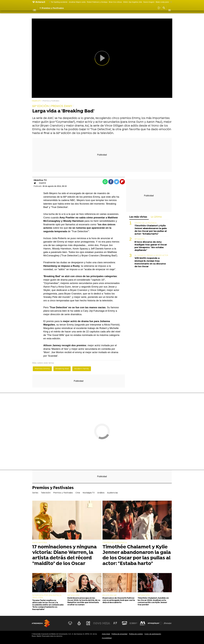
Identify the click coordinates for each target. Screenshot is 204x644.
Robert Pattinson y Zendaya (97, 2)
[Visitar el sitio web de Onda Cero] (125, 623)
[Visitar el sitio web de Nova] (97, 623)
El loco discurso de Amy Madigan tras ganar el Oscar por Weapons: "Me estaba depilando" (151, 246)
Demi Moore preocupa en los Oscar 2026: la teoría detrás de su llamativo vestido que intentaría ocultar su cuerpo (84, 602)
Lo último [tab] (156, 217)
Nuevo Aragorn (149, 2)
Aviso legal (106, 634)
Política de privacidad (119, 634)
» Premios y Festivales (50, 101)
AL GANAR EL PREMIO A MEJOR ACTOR (151, 255)
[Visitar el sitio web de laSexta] (79, 623)
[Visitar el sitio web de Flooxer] (168, 623)
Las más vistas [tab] (138, 217)
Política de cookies (136, 634)
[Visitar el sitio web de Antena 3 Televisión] (70, 623)
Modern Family (82, 369)
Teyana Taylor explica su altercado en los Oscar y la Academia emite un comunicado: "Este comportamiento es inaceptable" (48, 605)
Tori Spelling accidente (59, 2)
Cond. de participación (153, 634)
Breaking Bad (62, 369)
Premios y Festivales (64, 15)
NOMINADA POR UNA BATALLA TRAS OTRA (47, 597)
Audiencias (113, 15)
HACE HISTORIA (40, 543)
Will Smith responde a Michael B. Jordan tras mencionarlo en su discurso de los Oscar (150, 262)
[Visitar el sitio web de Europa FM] (133, 623)
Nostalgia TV (89, 15)
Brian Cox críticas (115, 2)
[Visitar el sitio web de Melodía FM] (143, 623)
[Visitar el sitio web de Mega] (106, 623)
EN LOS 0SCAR (109, 595)
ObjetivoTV (36, 101)
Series (37, 15)
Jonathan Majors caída (77, 2)
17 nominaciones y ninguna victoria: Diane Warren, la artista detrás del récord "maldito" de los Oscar (64, 555)
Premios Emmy (42, 369)
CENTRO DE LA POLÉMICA (146, 223)
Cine (79, 15)
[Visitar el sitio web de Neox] (88, 623)
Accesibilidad (107, 638)
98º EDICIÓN (140, 239)
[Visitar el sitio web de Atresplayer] (155, 623)
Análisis (102, 15)
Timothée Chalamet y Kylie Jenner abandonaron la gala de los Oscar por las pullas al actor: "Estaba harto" (151, 230)
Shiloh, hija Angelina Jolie (133, 2)
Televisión (47, 15)
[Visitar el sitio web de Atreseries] (115, 623)
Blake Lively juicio (162, 2)
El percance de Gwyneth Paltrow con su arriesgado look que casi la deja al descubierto (119, 600)
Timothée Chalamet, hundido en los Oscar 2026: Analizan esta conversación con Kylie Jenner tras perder (153, 602)
